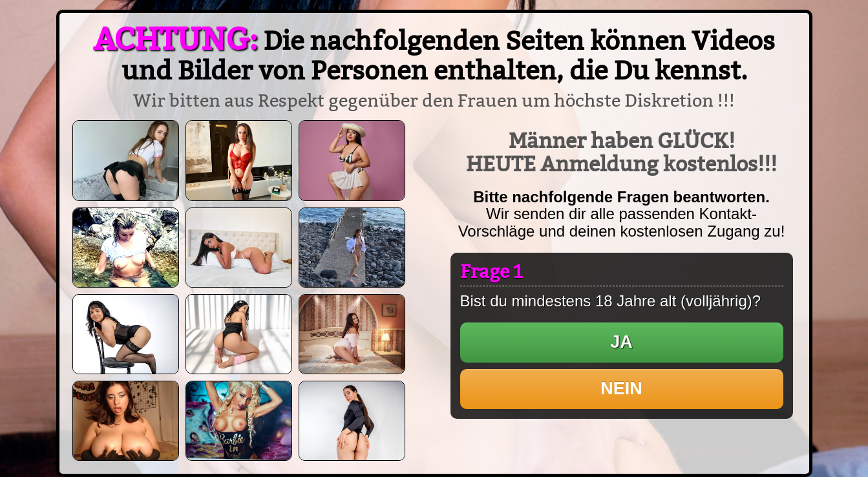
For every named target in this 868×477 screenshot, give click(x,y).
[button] (622, 343)
